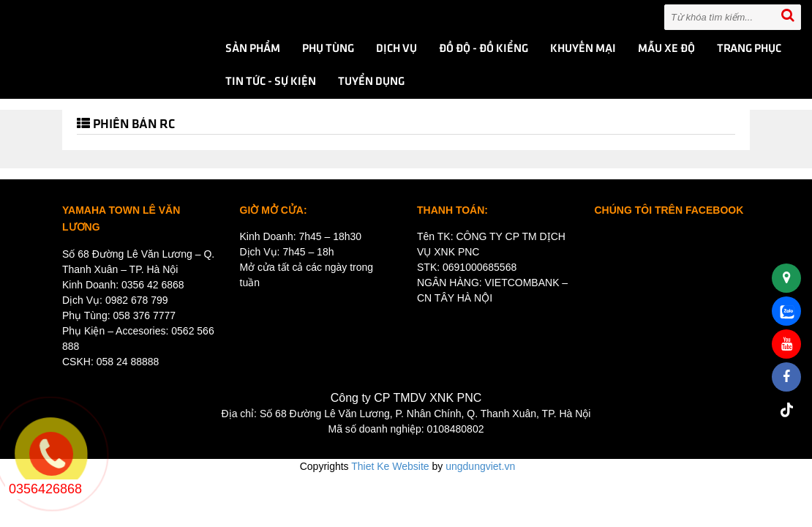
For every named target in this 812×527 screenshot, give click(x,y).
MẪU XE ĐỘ (666, 49)
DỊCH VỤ (396, 49)
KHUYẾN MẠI (583, 49)
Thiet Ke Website (390, 466)
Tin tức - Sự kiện (271, 82)
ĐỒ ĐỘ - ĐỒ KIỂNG (484, 49)
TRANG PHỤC (749, 49)
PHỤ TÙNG (328, 49)
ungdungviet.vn (480, 466)
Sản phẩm (253, 49)
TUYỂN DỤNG (371, 82)
